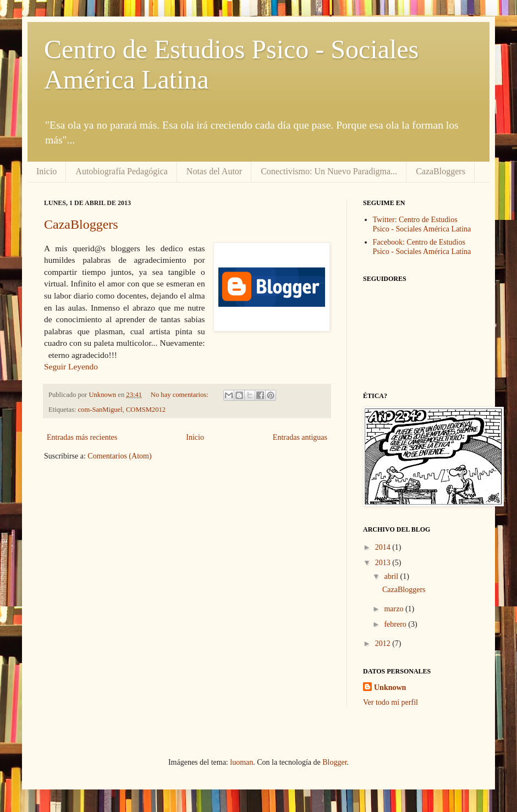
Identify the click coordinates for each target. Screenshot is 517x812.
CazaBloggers (441, 171)
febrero (396, 624)
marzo (394, 609)
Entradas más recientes (82, 437)
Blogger (334, 762)
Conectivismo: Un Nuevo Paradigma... (329, 171)
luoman (241, 762)
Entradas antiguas (300, 437)
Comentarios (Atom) (119, 456)
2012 (384, 643)
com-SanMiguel (100, 410)
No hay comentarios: (180, 395)
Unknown (390, 687)
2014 (384, 547)
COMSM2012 (146, 410)
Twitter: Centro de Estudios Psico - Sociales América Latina (422, 224)
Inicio (46, 171)
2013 (384, 563)
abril (392, 576)
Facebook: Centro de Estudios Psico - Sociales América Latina (422, 247)
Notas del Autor (214, 171)
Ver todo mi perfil (391, 702)
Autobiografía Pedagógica (122, 171)
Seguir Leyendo (71, 366)
